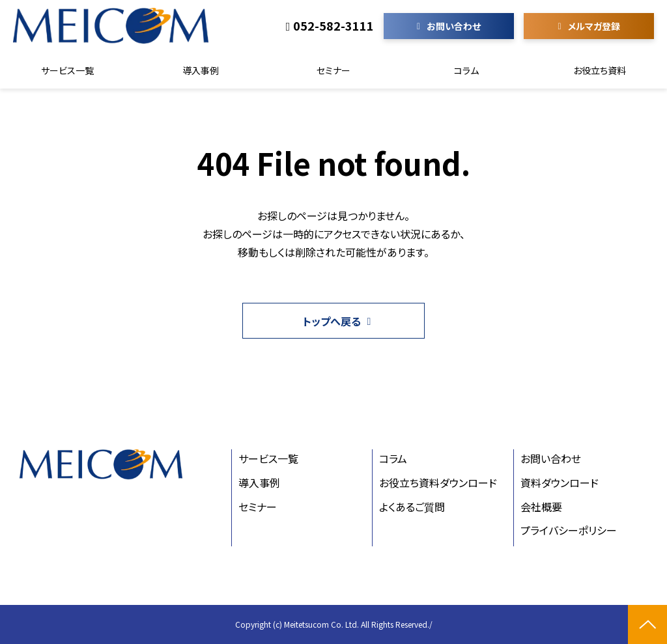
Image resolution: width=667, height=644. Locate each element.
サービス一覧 (67, 70)
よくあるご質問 (412, 507)
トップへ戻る (332, 321)
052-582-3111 (333, 26)
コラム (466, 70)
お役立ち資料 (600, 70)
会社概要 (541, 507)
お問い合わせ (454, 26)
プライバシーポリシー (569, 530)
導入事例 (201, 70)
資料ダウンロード (560, 483)
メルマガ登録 (594, 26)
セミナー (333, 70)
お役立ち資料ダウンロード (438, 483)
